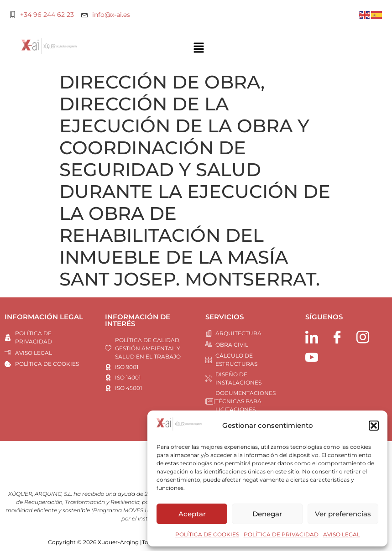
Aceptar (192, 514)
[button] (374, 426)
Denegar (267, 514)
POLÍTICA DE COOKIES (207, 534)
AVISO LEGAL (342, 534)
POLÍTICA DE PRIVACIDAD (281, 534)
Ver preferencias (343, 514)
